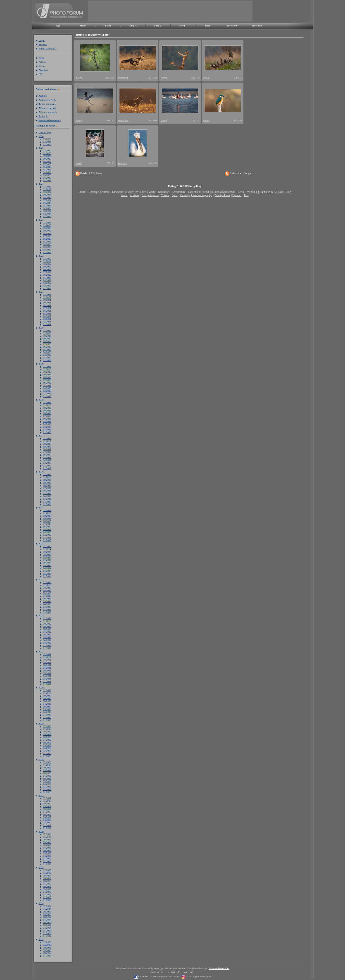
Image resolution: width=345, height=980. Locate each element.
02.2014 (47, 573)
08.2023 (47, 233)
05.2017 (47, 457)
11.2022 (47, 261)
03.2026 (47, 139)
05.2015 (47, 529)
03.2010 (47, 715)
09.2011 (47, 662)
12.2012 (47, 618)
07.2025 (47, 164)
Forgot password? (48, 48)
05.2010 (47, 709)
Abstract (134, 195)
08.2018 (47, 413)
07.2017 (47, 452)
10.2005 (47, 875)
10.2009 (47, 732)
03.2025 (47, 175)
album (108, 26)
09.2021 (47, 303)
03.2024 (47, 211)
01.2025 (47, 180)
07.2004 (47, 920)
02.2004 (47, 933)
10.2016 (47, 480)
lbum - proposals (48, 112)
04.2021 (47, 316)
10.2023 (47, 228)
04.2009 (47, 748)
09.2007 (47, 806)
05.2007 (47, 817)
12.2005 (47, 870)
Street (82, 192)
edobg (164, 78)
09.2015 (47, 518)
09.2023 (47, 231)
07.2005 (47, 884)
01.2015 (47, 540)
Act (281, 192)
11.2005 (47, 873)
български (257, 26)
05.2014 (47, 565)
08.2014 (47, 557)
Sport (175, 195)
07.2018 (47, 416)
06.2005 (47, 886)
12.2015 (47, 510)
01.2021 (47, 324)
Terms (42, 66)
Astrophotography (202, 195)
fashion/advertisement (223, 192)
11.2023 (47, 225)
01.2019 (47, 396)
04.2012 (47, 640)
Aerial (241, 192)
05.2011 (47, 673)
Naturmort (164, 192)
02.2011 (47, 681)
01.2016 (47, 504)
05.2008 (47, 781)
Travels (165, 195)
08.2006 (47, 845)
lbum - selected (47, 108)
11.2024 (47, 189)
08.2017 (47, 449)
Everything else (150, 195)
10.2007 (47, 804)
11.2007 (47, 801)
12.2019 (47, 366)
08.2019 (47, 377)
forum (182, 26)
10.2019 (47, 372)
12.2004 (47, 906)
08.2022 (47, 269)
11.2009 (47, 729)
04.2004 (47, 928)
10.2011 (47, 660)
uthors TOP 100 (47, 100)
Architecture (178, 192)
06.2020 (47, 347)
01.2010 (47, 720)
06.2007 (47, 814)
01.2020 (47, 360)
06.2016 (47, 491)
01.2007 (47, 828)
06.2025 (47, 167)
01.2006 (47, 864)
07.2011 (47, 668)
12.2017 (47, 438)
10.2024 (47, 192)
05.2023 (47, 241)
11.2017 (47, 441)
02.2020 (47, 358)
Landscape (118, 192)
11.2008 (47, 765)
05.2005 (47, 889)
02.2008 (47, 789)
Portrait (105, 192)
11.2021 (47, 297)
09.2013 (47, 590)
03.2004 (47, 930)
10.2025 (47, 156)
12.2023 (47, 222)
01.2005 (47, 900)
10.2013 (47, 588)
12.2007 (47, 798)
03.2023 (47, 247)
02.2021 (47, 322)
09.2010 (47, 698)
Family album (222, 195)
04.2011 (47, 676)
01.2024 (47, 216)
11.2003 (47, 945)
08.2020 (47, 341)
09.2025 (47, 159)
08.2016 (47, 485)
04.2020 (47, 352)
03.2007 (47, 823)
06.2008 (47, 778)
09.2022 (47, 267)
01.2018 (47, 432)
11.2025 (47, 153)
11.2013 (47, 585)
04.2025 (47, 172)
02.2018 (47, 429)
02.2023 (47, 250)
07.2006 (47, 848)
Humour (237, 195)
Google (247, 173)
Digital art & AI (268, 192)
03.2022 (47, 283)
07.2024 (47, 200)
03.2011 (47, 679)
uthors (43, 96)
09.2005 (47, 878)
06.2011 (47, 670)
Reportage (93, 192)
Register (43, 44)
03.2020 (47, 355)
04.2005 (47, 892)
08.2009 (47, 737)
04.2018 (47, 424)
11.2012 (47, 621)
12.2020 (47, 330)
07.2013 (47, 596)
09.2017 (47, 446)
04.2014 (47, 568)
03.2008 (47, 787)
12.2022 (47, 258)
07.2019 (47, 380)
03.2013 (47, 607)
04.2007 (47, 820)
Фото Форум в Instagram (198, 976)
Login (42, 40)
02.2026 (47, 142)
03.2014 (47, 571)
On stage (185, 195)
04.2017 (47, 460)
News (42, 58)
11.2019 (47, 369)
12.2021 (47, 294)
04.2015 (47, 532)
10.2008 (47, 768)
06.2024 (47, 203)
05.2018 (47, 421)
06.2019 (47, 383)
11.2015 (47, 513)
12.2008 (47, 762)
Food (206, 192)
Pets (246, 195)
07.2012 (47, 632)
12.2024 (47, 186)
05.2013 (47, 601)
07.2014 (47, 560)
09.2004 (47, 914)
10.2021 (47, 300)
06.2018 (47, 419)
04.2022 (47, 280)
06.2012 (47, 634)
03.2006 (47, 858)
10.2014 (47, 552)
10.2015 (47, 516)
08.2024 (47, 197)
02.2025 (47, 178)
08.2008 (47, 773)
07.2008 (47, 776)
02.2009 (47, 753)
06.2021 (47, 311)
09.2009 (47, 734)
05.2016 (47, 493)
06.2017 (47, 455)
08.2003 (47, 953)
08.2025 (47, 161)
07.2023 (47, 236)
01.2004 (47, 936)
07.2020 (47, 344)
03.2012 (47, 643)
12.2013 (47, 582)
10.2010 (47, 696)
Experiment (194, 192)
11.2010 (47, 693)
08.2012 (47, 629)
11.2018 (47, 405)
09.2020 (47, 339)
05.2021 (47, 313)
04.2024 (47, 208)
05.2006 (47, 853)
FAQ (41, 74)
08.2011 (47, 665)
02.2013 (47, 609)
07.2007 (47, 812)
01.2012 (47, 648)
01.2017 (47, 468)
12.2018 (47, 402)
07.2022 (47, 272)
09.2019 (47, 374)
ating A (43, 116)
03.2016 (47, 499)
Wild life (141, 192)
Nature (130, 192)
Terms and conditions (219, 968)
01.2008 (47, 792)
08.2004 (47, 917)
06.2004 (47, 922)
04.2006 (47, 856)
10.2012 (47, 624)
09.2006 (47, 842)
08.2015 (47, 521)
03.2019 (47, 391)
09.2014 (47, 554)
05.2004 (47, 925)
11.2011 (47, 657)
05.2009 (47, 745)
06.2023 (47, 239)
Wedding (252, 192)
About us (43, 70)
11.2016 (47, 477)
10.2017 (47, 444)
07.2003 (47, 956)
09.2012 (47, 626)
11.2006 (47, 837)
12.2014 (47, 546)
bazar (207, 26)
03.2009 (47, 751)
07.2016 (47, 488)
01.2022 (47, 288)
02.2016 (47, 501)
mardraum (123, 78)
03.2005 (47, 894)
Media (83, 26)
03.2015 (47, 535)
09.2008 (47, 770)
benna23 (123, 163)
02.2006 (47, 861)
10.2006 (47, 839)
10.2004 (47, 911)
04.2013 (47, 604)
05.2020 (47, 349)
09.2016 (47, 482)
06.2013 (47, 598)
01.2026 (47, 144)
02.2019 (47, 393)
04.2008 (47, 784)
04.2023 (47, 244)
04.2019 (47, 388)
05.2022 (47, 277)
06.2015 (47, 527)
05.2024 (47, 205)
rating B (158, 26)
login (58, 26)
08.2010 (47, 701)
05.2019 (47, 385)
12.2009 (47, 726)
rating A (133, 26)
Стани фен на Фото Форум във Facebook (159, 976)
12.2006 (47, 834)
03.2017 (47, 463)
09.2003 (47, 950)
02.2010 (47, 717)
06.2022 (47, 275)
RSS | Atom (95, 173)
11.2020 (47, 333)
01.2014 (47, 576)
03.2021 (47, 319)
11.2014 (47, 549)
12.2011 (47, 654)
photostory (232, 26)
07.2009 (47, 740)
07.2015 (47, 524)
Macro (152, 192)
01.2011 (47, 684)
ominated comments (50, 120)
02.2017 (47, 465)
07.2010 (47, 704)
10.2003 (47, 947)
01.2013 (47, 612)
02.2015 (47, 537)
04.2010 (47, 712)
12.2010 (47, 690)
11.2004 (47, 909)
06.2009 (47, 742)
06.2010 (47, 706)
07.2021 (47, 308)
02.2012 (47, 645)
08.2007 (47, 809)
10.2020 (47, 336)
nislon (79, 78)
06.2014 (47, 563)
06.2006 (47, 850)
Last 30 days (45, 132)
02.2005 (47, 897)
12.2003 (47, 942)
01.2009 (47, 756)
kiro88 (79, 163)
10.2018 (47, 408)
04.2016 (47, 496)
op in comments (48, 104)
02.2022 (47, 286)
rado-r (206, 120)
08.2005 (47, 881)
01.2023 (47, 252)
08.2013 (47, 593)
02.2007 (47, 825)
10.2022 (47, 264)
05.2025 (47, 169)
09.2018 (47, 410)
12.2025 (47, 150)
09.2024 (47, 195)
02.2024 (47, 214)
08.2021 (47, 305)
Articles (43, 62)
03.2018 (47, 427)
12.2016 (47, 474)
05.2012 (47, 637)
